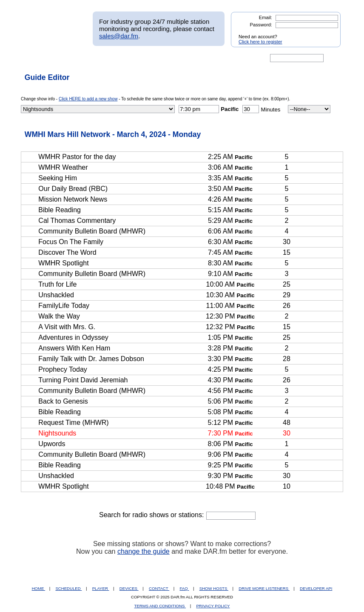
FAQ (185, 588)
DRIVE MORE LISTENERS (264, 588)
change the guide (144, 551)
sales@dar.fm (119, 36)
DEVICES (129, 588)
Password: (261, 25)
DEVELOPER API (316, 588)
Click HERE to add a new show (88, 99)
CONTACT (159, 588)
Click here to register (260, 42)
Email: (266, 17)
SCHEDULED (68, 588)
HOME (38, 588)
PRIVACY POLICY (213, 606)
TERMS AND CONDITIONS (160, 606)
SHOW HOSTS (214, 588)
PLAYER (101, 588)
